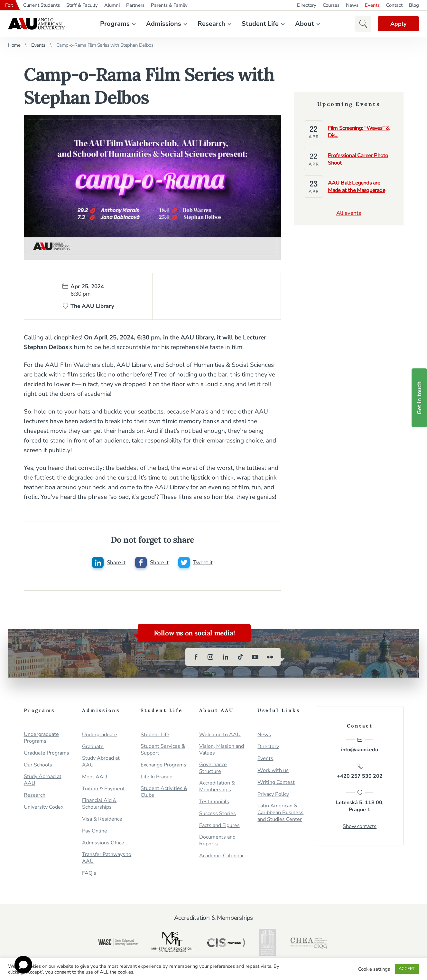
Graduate (93, 747)
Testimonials (214, 802)
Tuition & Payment (103, 789)
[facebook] (196, 657)
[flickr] (270, 657)
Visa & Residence (102, 819)
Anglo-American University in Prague (36, 24)
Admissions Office (103, 843)
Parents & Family (169, 5)
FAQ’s (89, 874)
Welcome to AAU (220, 735)
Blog (414, 5)
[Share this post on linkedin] (109, 563)
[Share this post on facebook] (152, 563)
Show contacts (360, 827)
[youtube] (255, 657)
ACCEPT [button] (407, 969)
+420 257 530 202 (360, 772)
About (305, 24)
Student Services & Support (163, 750)
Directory (307, 5)
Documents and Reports (217, 841)
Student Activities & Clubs (164, 792)
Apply (398, 24)
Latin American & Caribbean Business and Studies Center (280, 813)
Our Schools (38, 765)
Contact (394, 5)
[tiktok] (240, 657)
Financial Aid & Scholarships (99, 804)
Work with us (273, 771)
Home (14, 45)
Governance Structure (213, 768)
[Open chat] (23, 965)
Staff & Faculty (82, 5)
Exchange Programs (163, 765)
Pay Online (95, 831)
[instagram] (211, 657)
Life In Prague (157, 777)
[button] (363, 24)
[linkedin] (226, 657)
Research (211, 24)
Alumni (112, 5)
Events (372, 5)
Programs (115, 24)
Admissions (164, 24)
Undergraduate (100, 735)
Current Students (42, 5)
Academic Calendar (222, 856)
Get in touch (419, 398)
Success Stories (218, 814)
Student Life (260, 24)
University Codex (44, 808)
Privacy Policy (273, 795)
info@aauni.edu (360, 745)
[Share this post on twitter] (195, 563)
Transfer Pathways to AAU (107, 858)
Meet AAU (95, 777)
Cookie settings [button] (374, 969)
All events (349, 213)
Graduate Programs (46, 753)
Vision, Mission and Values (222, 750)
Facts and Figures (219, 826)
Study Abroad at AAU (43, 780)
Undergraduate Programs (41, 738)
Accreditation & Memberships (217, 787)
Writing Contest (276, 783)
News (352, 5)
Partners (135, 5)
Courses (331, 5)
